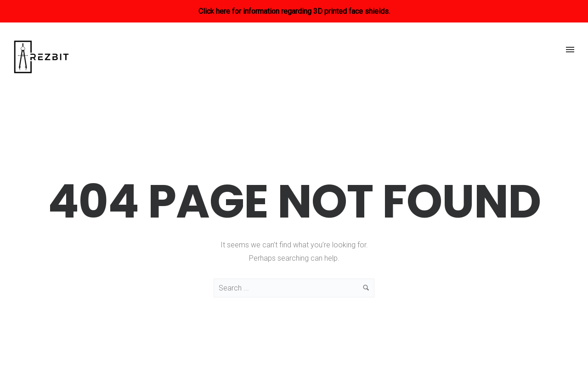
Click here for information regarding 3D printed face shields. (294, 11)
